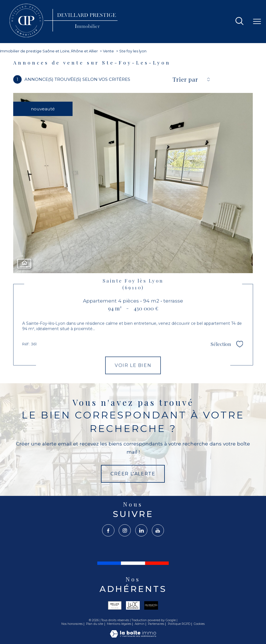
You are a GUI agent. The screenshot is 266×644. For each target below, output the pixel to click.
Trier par (185, 79)
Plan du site (95, 624)
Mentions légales (119, 624)
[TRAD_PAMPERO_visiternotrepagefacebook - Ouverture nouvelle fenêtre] (108, 530)
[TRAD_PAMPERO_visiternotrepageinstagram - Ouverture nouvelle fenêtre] (125, 530)
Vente (108, 51)
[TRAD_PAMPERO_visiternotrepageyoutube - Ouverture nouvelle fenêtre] (158, 530)
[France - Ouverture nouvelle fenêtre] (133, 563)
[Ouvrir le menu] (257, 21)
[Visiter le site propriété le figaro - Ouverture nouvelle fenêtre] (151, 605)
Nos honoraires (72, 624)
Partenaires (156, 624)
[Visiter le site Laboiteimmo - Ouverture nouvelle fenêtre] (133, 636)
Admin (140, 624)
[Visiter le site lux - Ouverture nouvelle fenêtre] (133, 605)
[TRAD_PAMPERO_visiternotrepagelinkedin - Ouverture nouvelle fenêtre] (141, 530)
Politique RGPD (179, 624)
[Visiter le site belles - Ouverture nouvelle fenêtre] (115, 605)
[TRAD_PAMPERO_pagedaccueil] (64, 37)
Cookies (199, 624)
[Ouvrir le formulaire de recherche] (239, 22)
